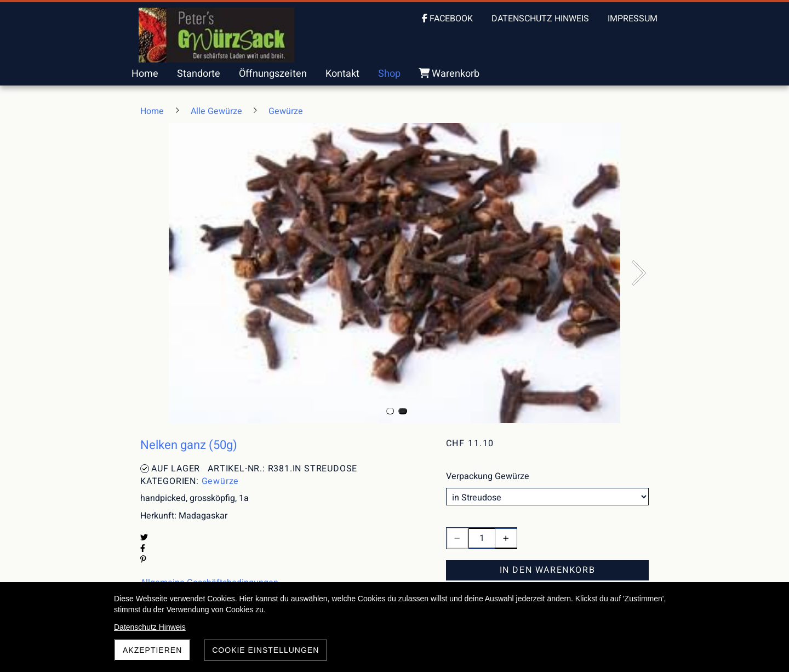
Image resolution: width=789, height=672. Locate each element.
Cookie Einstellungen (265, 650)
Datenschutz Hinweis (150, 627)
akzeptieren (152, 650)
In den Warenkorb (548, 570)
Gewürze (221, 481)
